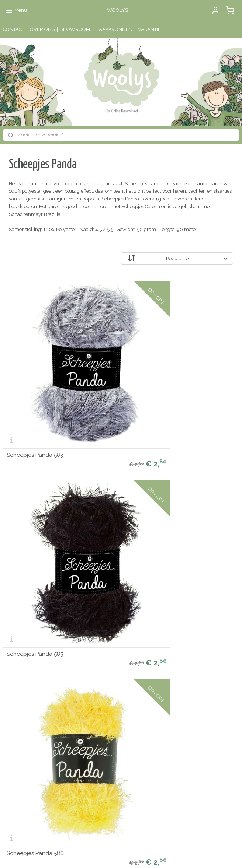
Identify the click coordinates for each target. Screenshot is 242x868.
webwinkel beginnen (130, 855)
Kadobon (13, 690)
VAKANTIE (149, 29)
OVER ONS (42, 29)
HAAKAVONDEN (114, 29)
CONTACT (14, 29)
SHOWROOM (75, 29)
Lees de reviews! (105, 726)
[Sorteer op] (177, 258)
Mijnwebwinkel (193, 855)
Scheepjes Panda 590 (196, 468)
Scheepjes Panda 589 (116, 468)
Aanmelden (22, 750)
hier (93, 742)
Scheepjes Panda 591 (35, 575)
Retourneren (98, 674)
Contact (92, 659)
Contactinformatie (184, 674)
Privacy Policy (99, 690)
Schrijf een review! (107, 795)
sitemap (91, 855)
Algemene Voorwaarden (111, 682)
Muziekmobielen (21, 644)
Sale (8, 682)
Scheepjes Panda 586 (196, 362)
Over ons (94, 652)
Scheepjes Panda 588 (35, 468)
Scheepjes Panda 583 (35, 362)
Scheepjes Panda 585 (116, 362)
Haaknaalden (18, 652)
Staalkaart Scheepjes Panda (115, 573)
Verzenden (96, 667)
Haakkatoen (16, 667)
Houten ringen (19, 659)
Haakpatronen (18, 674)
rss (104, 855)
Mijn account (98, 644)
